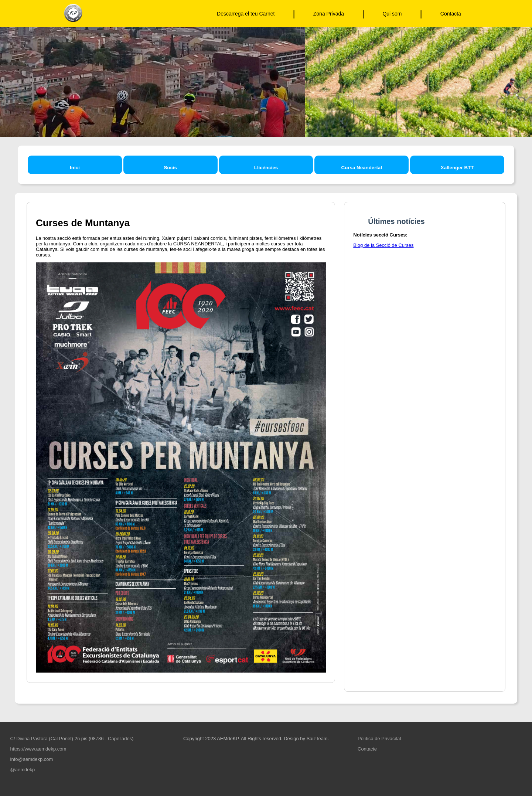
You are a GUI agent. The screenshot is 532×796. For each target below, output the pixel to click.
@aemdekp (22, 770)
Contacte (367, 749)
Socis (170, 168)
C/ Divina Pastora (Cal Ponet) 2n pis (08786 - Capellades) (71, 739)
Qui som (392, 14)
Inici (75, 168)
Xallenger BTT (457, 168)
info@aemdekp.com (31, 759)
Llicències (266, 168)
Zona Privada (329, 14)
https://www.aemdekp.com (37, 749)
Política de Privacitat (379, 739)
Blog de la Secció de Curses (383, 245)
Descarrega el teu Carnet (246, 14)
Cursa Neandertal (362, 168)
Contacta (451, 14)
